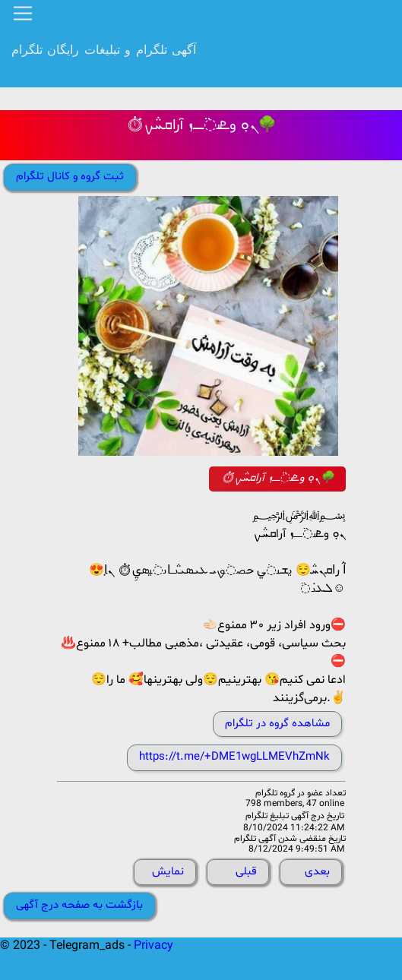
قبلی (246, 872)
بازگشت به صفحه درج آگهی (79, 905)
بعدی (317, 872)
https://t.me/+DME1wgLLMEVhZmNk (234, 757)
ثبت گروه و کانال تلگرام (70, 177)
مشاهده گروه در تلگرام (277, 724)
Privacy (154, 946)
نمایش (168, 872)
